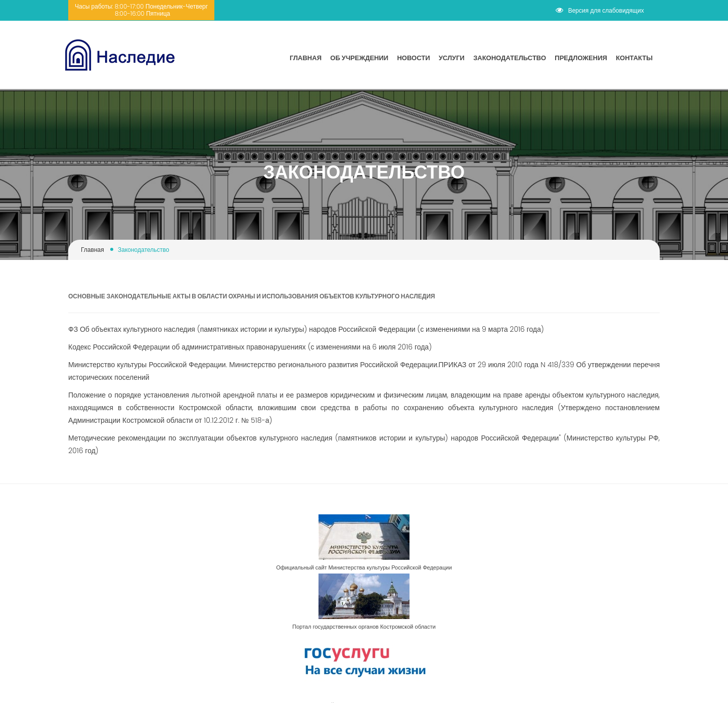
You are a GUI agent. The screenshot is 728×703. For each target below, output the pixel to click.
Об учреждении (359, 58)
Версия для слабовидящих (600, 10)
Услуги (452, 58)
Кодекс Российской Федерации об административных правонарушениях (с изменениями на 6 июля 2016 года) (250, 347)
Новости (413, 58)
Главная (306, 58)
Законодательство (510, 58)
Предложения (581, 58)
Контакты (634, 58)
